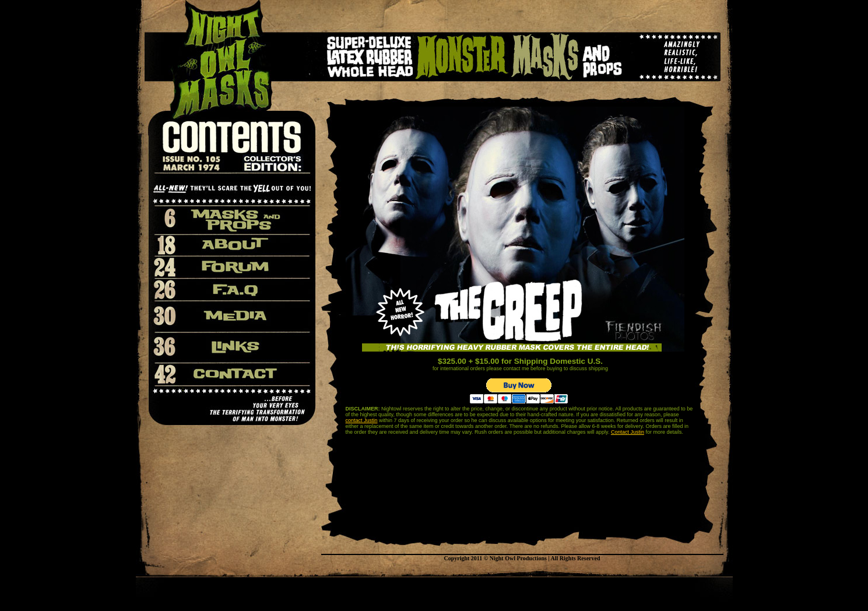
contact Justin (362, 420)
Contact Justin (628, 432)
